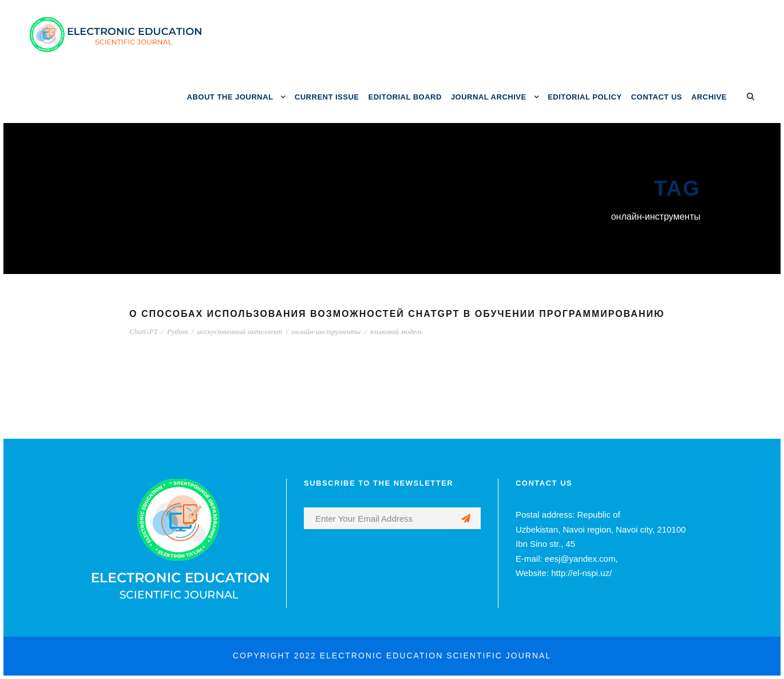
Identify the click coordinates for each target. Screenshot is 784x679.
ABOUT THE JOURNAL (230, 97)
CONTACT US (657, 97)
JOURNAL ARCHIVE (489, 97)
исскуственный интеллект (240, 331)
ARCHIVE (709, 97)
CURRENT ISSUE (327, 97)
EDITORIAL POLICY (585, 97)
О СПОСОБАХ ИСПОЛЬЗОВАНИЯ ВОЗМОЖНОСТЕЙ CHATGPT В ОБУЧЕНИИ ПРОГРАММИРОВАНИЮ (397, 314)
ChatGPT (144, 331)
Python (178, 331)
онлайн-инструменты (326, 331)
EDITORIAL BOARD (405, 97)
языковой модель (397, 331)
